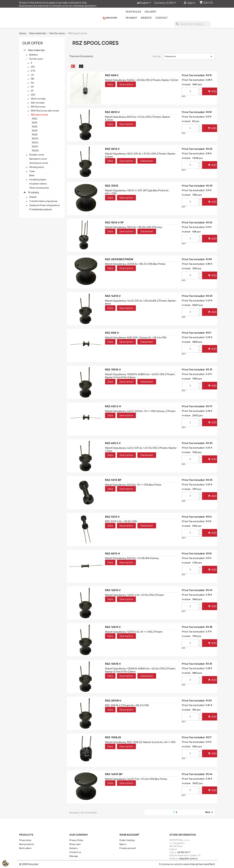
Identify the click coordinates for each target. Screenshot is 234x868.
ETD (33, 71)
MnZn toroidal (38, 99)
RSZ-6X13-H (112, 554)
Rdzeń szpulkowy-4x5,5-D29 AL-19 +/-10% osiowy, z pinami (140, 411)
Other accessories (39, 188)
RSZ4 (35, 119)
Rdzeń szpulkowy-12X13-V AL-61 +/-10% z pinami (134, 632)
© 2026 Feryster (29, 864)
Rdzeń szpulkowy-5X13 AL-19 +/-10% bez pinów (133, 485)
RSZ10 (35, 139)
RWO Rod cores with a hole (45, 111)
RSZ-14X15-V (113, 296)
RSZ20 (35, 150)
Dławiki (33, 197)
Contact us (75, 852)
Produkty (34, 192)
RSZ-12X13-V (113, 627)
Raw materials (36, 50)
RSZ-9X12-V (112, 149)
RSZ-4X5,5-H (113, 406)
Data (110, 84)
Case (32, 171)
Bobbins (34, 55)
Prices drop (25, 840)
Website (146, 18)
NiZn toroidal (37, 103)
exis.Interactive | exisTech (199, 864)
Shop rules (133, 12)
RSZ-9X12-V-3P (114, 222)
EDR (33, 95)
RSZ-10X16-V (113, 664)
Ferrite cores (36, 59)
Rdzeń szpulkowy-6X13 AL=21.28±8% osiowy (132, 558)
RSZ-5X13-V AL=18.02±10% (121, 521)
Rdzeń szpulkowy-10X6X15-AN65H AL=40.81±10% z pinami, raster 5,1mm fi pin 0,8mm (140, 376)
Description (126, 84)
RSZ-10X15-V (113, 370)
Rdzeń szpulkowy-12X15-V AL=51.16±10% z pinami (134, 595)
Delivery (151, 12)
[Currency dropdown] (172, 3)
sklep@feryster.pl (188, 858)
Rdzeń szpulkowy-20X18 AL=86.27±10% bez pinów (135, 264)
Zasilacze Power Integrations (45, 205)
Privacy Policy (76, 840)
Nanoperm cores (38, 159)
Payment (131, 18)
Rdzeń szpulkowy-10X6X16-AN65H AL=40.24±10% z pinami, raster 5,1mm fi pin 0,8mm (140, 670)
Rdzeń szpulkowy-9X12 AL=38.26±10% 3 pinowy (134, 227)
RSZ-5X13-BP (113, 480)
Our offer (33, 43)
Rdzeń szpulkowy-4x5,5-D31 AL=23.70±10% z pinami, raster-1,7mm (141, 449)
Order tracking (127, 840)
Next (210, 812)
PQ (32, 83)
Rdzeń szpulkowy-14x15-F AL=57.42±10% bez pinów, (136, 779)
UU (32, 75)
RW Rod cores (38, 107)
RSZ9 (35, 131)
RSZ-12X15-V (113, 590)
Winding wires (37, 167)
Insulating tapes (38, 179)
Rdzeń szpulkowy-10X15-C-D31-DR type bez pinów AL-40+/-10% (137, 192)
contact (161, 18)
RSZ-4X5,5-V (113, 443)
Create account (128, 848)
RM (32, 79)
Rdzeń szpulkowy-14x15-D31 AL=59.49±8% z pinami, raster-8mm (141, 302)
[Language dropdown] (145, 3)
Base (32, 175)
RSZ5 (35, 123)
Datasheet (147, 161)
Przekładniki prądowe (41, 209)
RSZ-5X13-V (112, 517)
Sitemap (74, 856)
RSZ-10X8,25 (113, 737)
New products (27, 844)
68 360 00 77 (184, 852)
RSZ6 (35, 127)
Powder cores (37, 155)
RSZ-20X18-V (113, 701)
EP (32, 91)
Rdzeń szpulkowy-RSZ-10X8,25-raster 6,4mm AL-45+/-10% (140, 742)
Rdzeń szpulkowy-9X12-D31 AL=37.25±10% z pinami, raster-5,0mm (141, 155)
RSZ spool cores (39, 115)
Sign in (123, 844)
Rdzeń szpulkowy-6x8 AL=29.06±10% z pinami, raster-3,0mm (142, 80)
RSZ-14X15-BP (114, 774)
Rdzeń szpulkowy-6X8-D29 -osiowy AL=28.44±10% (136, 337)
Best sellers (25, 848)
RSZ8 (35, 135)
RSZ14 (35, 147)
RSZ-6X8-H (112, 333)
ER (32, 87)
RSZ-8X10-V (112, 112)
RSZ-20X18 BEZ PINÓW (119, 259)
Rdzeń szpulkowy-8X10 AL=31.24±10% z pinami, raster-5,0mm (138, 118)
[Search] (192, 24)
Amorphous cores (39, 163)
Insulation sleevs (38, 184)
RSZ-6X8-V (112, 75)
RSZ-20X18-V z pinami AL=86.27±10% (127, 705)
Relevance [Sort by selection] (189, 56)
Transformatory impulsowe (43, 201)
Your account (129, 835)
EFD (33, 67)
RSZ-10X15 (112, 186)
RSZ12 (35, 143)
